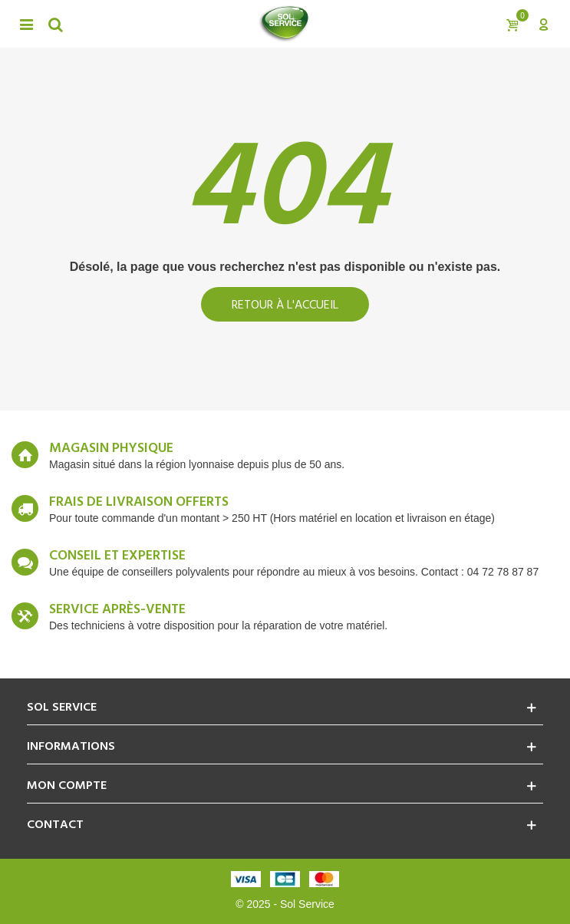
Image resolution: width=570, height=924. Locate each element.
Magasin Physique (111, 449)
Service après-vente (117, 610)
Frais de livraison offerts (139, 503)
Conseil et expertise (117, 556)
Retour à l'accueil (285, 305)
